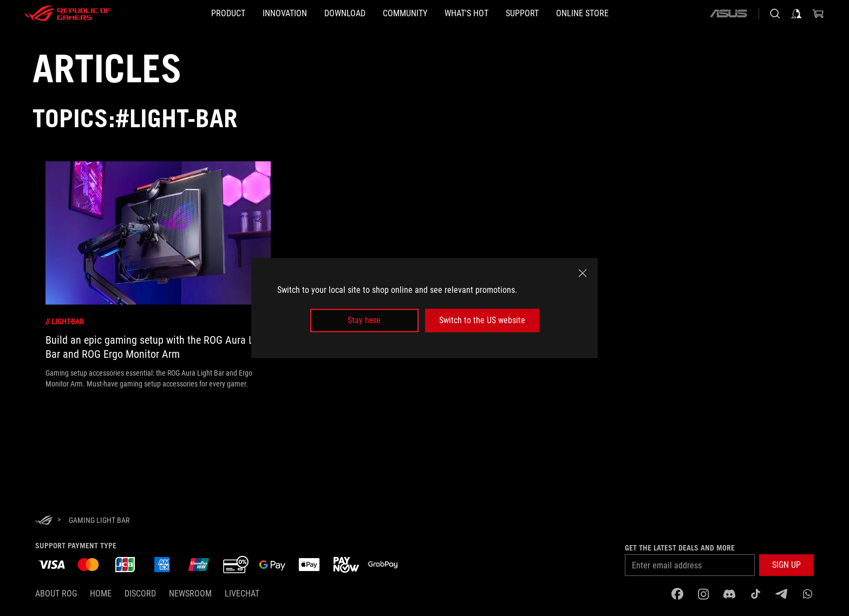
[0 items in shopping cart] (818, 14)
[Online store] (634, 14)
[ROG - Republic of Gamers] (68, 14)
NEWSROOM (190, 594)
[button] (786, 565)
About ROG (56, 594)
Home (101, 594)
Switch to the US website (482, 320)
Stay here (364, 320)
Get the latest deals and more (680, 548)
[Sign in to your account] (796, 14)
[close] (583, 273)
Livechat (242, 594)
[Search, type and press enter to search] (775, 14)
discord (140, 594)
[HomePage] (44, 521)
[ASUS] (728, 14)
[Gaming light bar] (99, 520)
